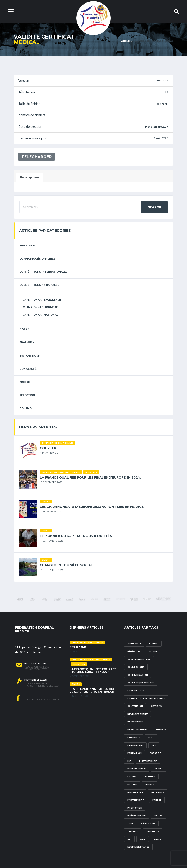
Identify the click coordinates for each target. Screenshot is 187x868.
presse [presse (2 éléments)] (157, 800)
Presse (25, 382)
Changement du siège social (66, 565)
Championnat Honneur (40, 307)
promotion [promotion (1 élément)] (135, 808)
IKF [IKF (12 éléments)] (129, 761)
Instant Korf (29, 356)
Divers (24, 329)
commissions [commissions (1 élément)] (136, 667)
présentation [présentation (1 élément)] (137, 816)
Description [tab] (30, 178)
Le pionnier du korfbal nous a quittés (76, 536)
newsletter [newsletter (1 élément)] (135, 792)
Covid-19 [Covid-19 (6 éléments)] (156, 706)
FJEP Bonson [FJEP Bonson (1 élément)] (135, 745)
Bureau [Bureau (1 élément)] (154, 644)
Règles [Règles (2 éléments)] (158, 816)
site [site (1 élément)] (130, 824)
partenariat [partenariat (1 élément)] (136, 800)
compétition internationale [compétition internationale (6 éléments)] (146, 699)
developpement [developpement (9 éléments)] (138, 714)
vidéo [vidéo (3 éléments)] (157, 839)
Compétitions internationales (43, 272)
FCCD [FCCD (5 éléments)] (151, 738)
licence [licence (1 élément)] (150, 784)
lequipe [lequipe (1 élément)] (132, 784)
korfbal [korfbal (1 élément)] (150, 777)
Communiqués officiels (37, 259)
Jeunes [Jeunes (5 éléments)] (159, 769)
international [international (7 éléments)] (137, 769)
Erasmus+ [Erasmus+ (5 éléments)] (134, 738)
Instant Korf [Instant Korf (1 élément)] (148, 761)
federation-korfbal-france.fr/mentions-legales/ (42, 685)
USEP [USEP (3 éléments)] (143, 839)
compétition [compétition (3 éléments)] (136, 691)
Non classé (28, 369)
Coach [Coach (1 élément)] (153, 652)
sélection (27, 395)
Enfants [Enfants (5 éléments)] (161, 730)
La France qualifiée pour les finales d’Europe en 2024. (90, 478)
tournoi (26, 408)
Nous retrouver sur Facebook (38, 698)
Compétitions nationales (39, 285)
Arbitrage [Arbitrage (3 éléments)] (134, 644)
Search (155, 207)
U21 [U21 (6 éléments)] (129, 839)
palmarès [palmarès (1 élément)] (158, 792)
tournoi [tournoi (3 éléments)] (133, 831)
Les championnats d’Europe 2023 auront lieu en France (92, 507)
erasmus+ (27, 343)
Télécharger (37, 157)
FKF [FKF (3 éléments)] (154, 745)
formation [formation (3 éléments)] (134, 753)
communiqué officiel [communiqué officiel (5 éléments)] (141, 683)
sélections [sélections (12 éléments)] (148, 824)
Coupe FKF (49, 448)
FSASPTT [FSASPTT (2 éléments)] (155, 753)
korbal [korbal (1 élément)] (132, 777)
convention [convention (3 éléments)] (135, 706)
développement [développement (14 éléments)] (138, 730)
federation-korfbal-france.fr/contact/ (37, 668)
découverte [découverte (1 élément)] (135, 722)
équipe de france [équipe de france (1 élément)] (138, 847)
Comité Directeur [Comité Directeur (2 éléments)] (139, 659)
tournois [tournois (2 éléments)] (153, 831)
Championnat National (40, 315)
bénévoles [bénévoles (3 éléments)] (134, 652)
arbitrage (27, 246)
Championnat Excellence (42, 300)
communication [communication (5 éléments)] (138, 675)
